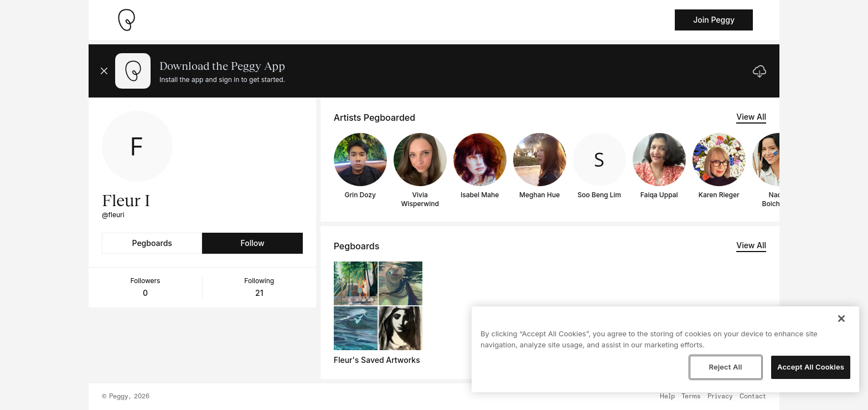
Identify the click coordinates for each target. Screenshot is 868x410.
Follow (252, 243)
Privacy (720, 397)
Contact (753, 397)
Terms (691, 397)
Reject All (725, 367)
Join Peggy (714, 20)
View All (751, 117)
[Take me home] (126, 20)
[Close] (841, 319)
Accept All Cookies (811, 367)
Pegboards (152, 243)
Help (667, 397)
